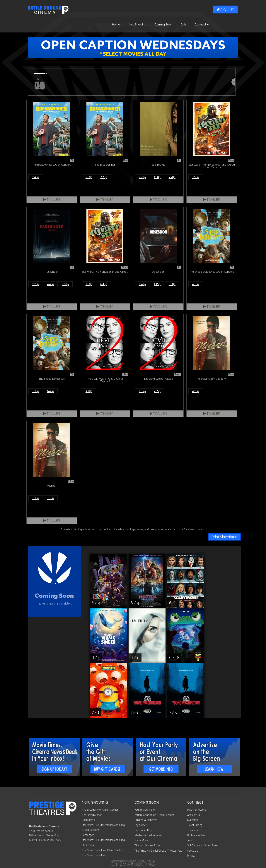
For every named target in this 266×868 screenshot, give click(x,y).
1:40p (142, 284)
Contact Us (193, 815)
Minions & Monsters (146, 820)
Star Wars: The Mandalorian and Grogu (104, 840)
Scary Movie (141, 840)
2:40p (36, 177)
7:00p (65, 284)
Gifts (184, 25)
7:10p (51, 498)
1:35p (36, 391)
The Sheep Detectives (94, 855)
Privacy (191, 856)
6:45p (104, 284)
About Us (192, 851)
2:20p (142, 177)
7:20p (104, 177)
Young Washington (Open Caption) (154, 815)
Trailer (52, 200)
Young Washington (145, 810)
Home (116, 25)
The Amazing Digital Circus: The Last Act (158, 851)
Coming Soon (163, 25)
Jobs (190, 840)
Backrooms (88, 820)
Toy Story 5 (141, 825)
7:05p (157, 391)
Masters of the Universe (148, 835)
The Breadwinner (92, 815)
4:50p (157, 177)
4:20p (89, 391)
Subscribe (193, 820)
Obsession (88, 845)
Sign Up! (225, 10)
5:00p (89, 177)
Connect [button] (202, 25)
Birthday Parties (196, 835)
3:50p (196, 177)
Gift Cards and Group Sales (203, 845)
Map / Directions (197, 810)
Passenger (88, 835)
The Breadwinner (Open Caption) (101, 810)
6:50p (172, 284)
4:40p (51, 284)
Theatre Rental (195, 830)
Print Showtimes (225, 537)
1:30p (36, 498)
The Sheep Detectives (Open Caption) (103, 850)
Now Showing (137, 25)
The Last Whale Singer (148, 845)
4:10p (196, 284)
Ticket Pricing (195, 825)
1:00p (89, 284)
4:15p (157, 284)
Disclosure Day (143, 830)
